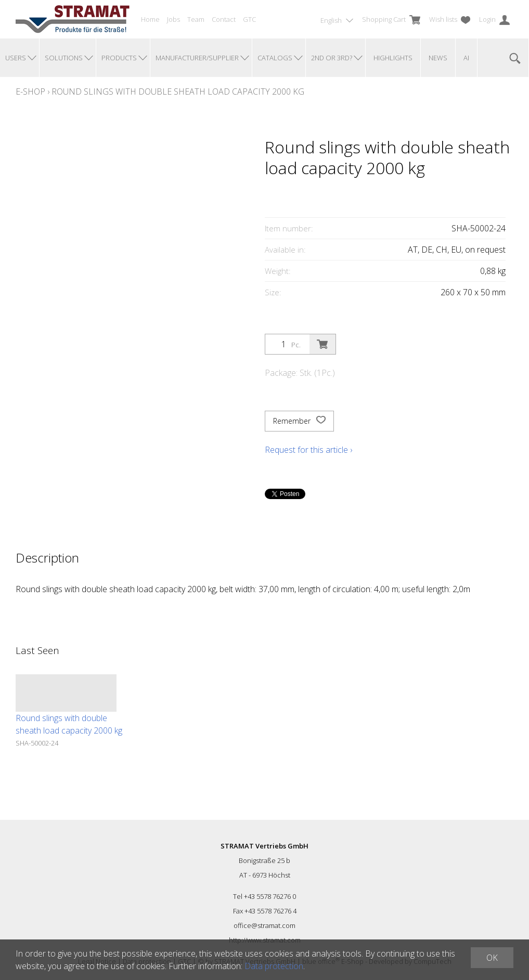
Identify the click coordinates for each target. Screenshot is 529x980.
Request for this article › (308, 450)
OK (492, 958)
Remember (299, 421)
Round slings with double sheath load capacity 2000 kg (178, 92)
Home (150, 19)
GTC (249, 19)
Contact (224, 19)
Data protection (274, 966)
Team (196, 19)
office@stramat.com (264, 925)
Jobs (173, 19)
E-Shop (30, 92)
